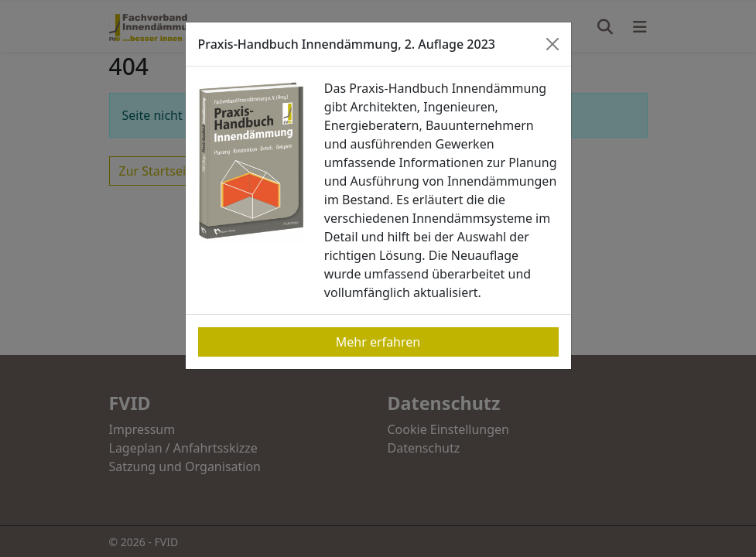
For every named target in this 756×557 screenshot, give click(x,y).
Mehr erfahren (378, 342)
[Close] (552, 44)
